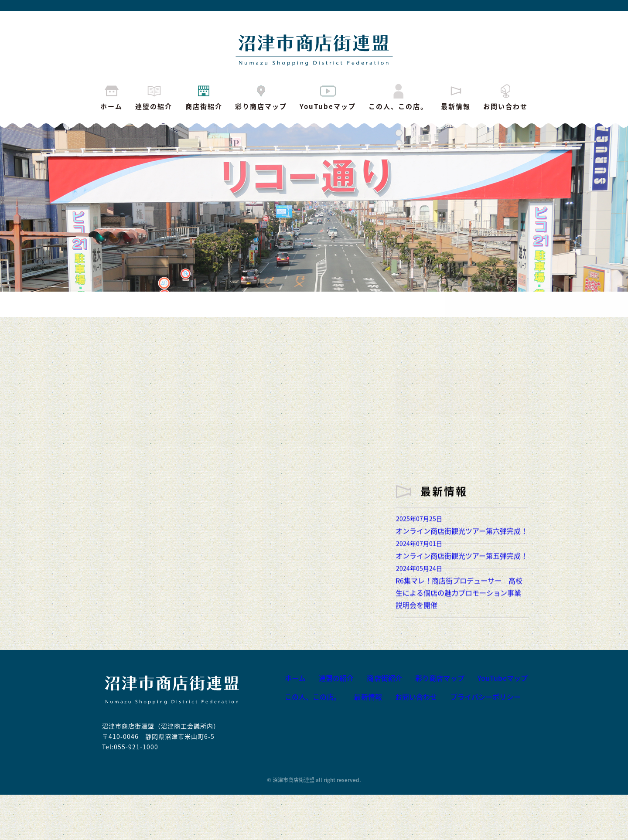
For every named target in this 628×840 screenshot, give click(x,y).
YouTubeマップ (328, 97)
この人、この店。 (398, 97)
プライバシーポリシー (480, 743)
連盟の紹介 (154, 97)
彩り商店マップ (261, 97)
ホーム (111, 97)
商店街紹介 (204, 97)
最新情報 (456, 97)
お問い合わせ (505, 97)
